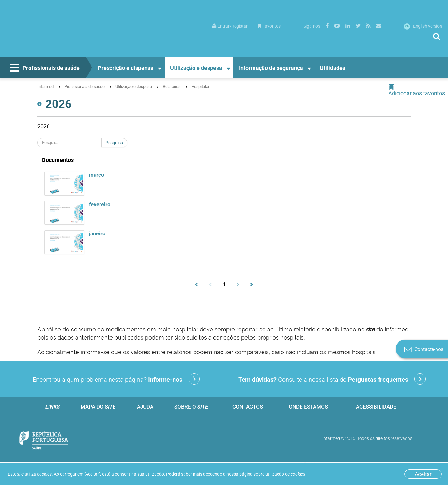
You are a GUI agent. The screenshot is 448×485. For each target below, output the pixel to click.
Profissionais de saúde (44, 68)
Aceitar (423, 474)
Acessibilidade (376, 407)
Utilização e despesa (196, 68)
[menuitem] (230, 26)
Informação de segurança (271, 68)
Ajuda (145, 407)
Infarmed (45, 87)
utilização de (285, 474)
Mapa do (98, 407)
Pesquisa (114, 143)
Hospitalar (200, 87)
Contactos (248, 407)
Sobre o (191, 407)
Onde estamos (308, 407)
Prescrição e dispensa (126, 68)
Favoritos (269, 26)
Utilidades (333, 68)
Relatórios (172, 87)
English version (423, 26)
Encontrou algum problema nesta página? (116, 379)
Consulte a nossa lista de (332, 379)
